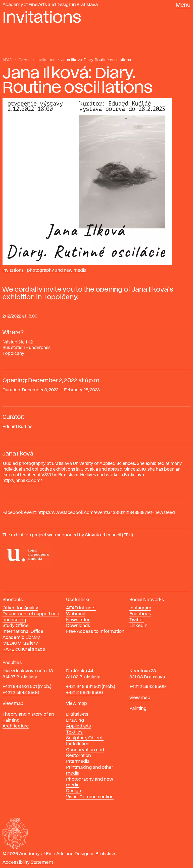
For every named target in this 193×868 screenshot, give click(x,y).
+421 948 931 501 (20, 687)
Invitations (46, 60)
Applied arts (79, 726)
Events (24, 60)
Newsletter (78, 620)
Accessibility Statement (28, 862)
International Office (23, 632)
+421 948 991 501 (83, 687)
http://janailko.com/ (22, 481)
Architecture (16, 726)
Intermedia (78, 761)
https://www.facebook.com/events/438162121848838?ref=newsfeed (106, 513)
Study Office (16, 626)
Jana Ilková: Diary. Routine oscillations (96, 60)
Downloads (78, 626)
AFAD (7, 60)
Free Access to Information (95, 632)
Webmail (75, 614)
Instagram (140, 608)
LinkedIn (138, 626)
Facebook (140, 614)
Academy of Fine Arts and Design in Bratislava (50, 5)
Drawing (75, 720)
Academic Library (21, 638)
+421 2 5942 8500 (21, 693)
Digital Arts (77, 714)
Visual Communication (90, 797)
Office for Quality (20, 608)
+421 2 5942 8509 (148, 687)
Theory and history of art (28, 714)
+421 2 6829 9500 (85, 693)
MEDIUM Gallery (20, 643)
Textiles (74, 732)
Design (74, 791)
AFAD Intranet (81, 608)
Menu (183, 5)
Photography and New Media (57, 270)
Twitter (137, 620)
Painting (11, 720)
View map (13, 704)
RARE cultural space (24, 649)
